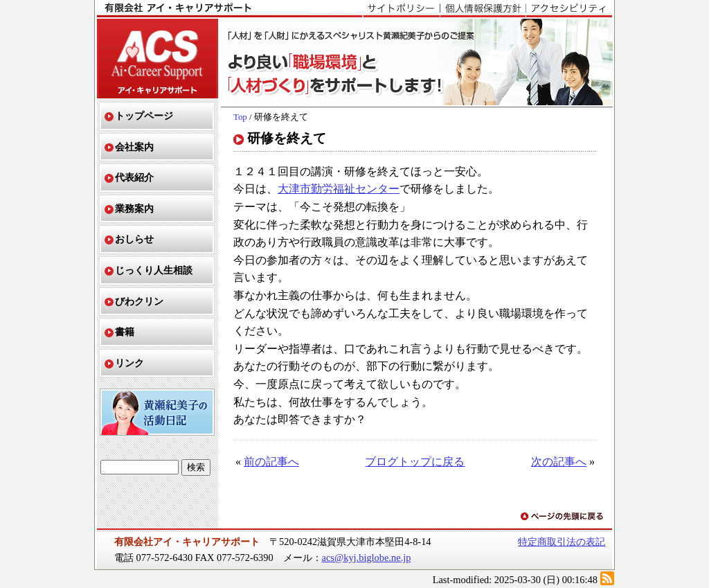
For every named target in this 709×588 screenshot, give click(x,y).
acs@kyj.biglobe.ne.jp (367, 558)
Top (240, 117)
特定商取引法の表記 (562, 542)
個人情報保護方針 (483, 9)
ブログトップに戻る (415, 462)
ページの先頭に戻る (563, 517)
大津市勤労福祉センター (339, 189)
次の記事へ (559, 462)
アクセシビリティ (569, 9)
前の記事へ (271, 462)
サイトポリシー (401, 9)
